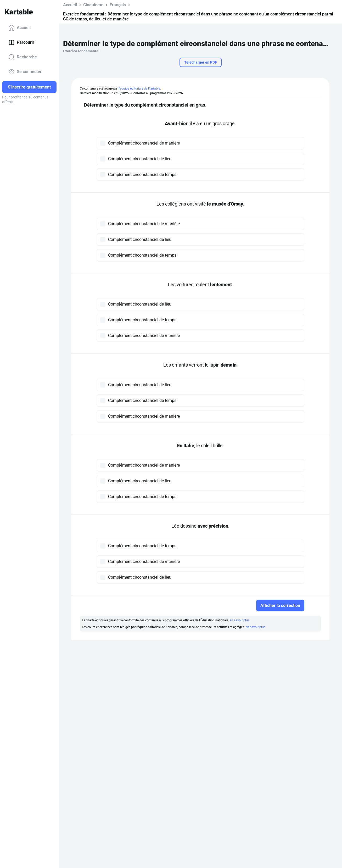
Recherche (23, 57)
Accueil (19, 28)
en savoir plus (240, 620)
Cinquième (93, 5)
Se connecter (25, 72)
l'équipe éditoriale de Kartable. (140, 89)
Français (118, 5)
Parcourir (21, 42)
